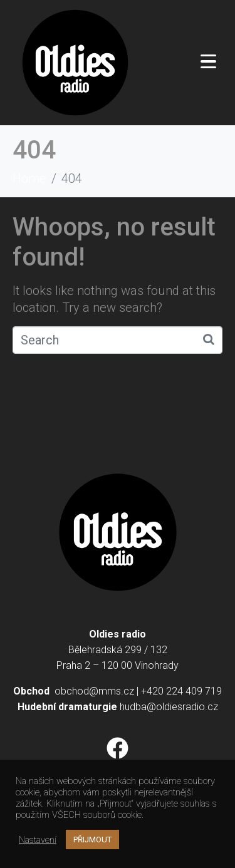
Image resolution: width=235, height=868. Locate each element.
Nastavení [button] (38, 840)
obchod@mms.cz (94, 691)
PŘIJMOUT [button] (92, 840)
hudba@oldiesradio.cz (169, 707)
